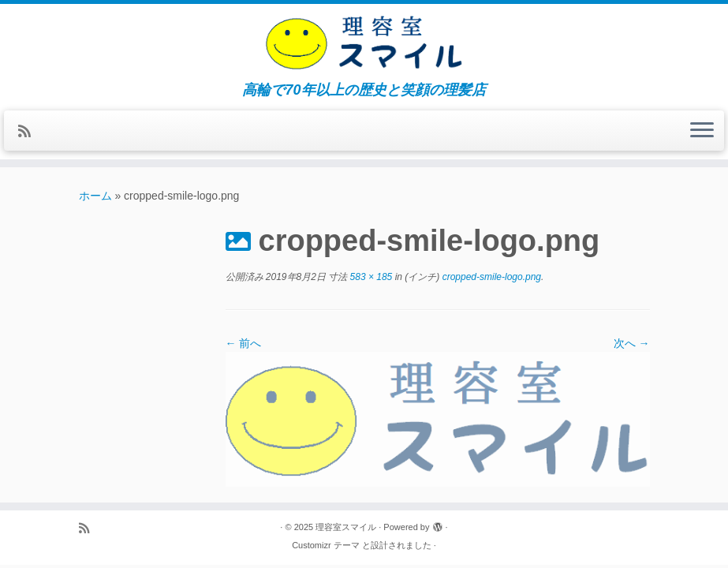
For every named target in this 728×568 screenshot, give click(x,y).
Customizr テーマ (326, 545)
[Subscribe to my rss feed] (30, 132)
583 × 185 (370, 277)
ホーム (95, 196)
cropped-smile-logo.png (490, 277)
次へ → (632, 343)
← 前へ (244, 343)
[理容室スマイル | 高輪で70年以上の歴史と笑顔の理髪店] (364, 43)
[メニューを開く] (702, 131)
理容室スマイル (346, 527)
